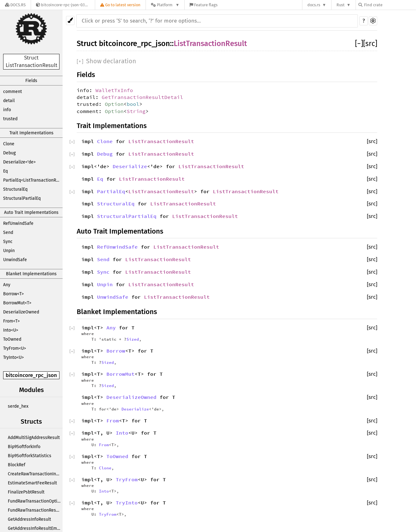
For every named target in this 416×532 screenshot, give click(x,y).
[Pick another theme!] (70, 21)
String (136, 111)
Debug (9, 153)
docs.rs (314, 5)
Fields (31, 81)
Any (7, 285)
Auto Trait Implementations (31, 212)
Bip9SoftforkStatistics (30, 456)
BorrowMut (121, 374)
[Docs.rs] (15, 5)
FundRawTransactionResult (35, 510)
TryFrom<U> (15, 348)
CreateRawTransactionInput (35, 474)
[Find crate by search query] (390, 5)
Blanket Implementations (31, 274)
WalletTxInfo (114, 90)
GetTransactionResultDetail (142, 97)
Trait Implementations (31, 133)
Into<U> (11, 330)
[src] (370, 44)
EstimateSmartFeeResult (32, 483)
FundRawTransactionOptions (35, 501)
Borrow (116, 351)
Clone (9, 144)
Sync (8, 242)
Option (114, 104)
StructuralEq (15, 189)
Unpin (9, 251)
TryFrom (127, 479)
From (113, 421)
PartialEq (111, 191)
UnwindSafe (15, 260)
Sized (133, 339)
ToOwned (12, 339)
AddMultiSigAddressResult (34, 438)
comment (13, 92)
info (7, 110)
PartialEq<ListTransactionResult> (33, 180)
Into (122, 433)
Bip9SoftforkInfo (24, 447)
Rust (341, 5)
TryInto (127, 503)
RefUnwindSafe (18, 223)
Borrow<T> (13, 294)
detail (9, 101)
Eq (5, 171)
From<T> (11, 321)
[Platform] (165, 5)
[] (359, 44)
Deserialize (130, 166)
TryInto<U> (13, 357)
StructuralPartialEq (22, 198)
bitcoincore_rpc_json (31, 375)
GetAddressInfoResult (29, 519)
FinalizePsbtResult (26, 492)
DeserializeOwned (21, 312)
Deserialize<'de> (19, 162)
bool (133, 104)
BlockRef (17, 465)
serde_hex (18, 406)
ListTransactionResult (210, 44)
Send (8, 232)
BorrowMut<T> (17, 303)
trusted (10, 119)
